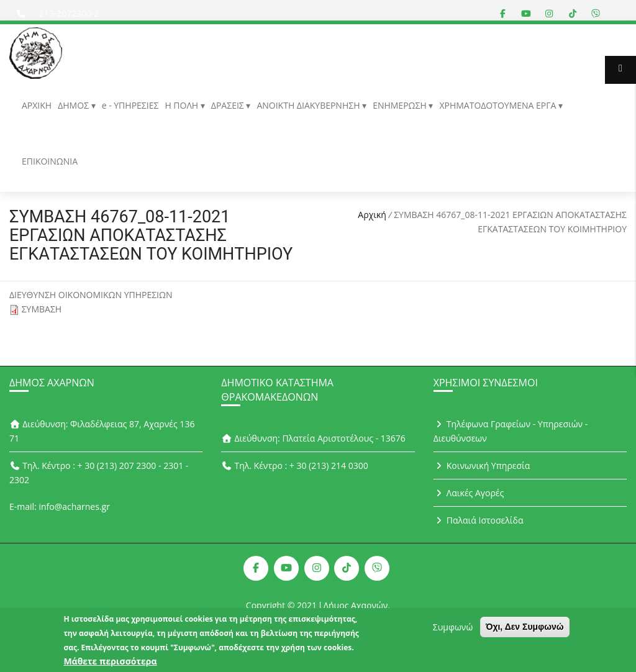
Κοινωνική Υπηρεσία (482, 465)
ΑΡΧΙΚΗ (37, 105)
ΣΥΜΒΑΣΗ (42, 309)
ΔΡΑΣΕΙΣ (229, 105)
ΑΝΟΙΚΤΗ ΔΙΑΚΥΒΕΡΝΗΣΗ (309, 105)
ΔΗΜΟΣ (74, 105)
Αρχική (372, 215)
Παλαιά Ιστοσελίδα (479, 520)
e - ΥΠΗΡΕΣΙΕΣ (130, 105)
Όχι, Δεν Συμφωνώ (525, 631)
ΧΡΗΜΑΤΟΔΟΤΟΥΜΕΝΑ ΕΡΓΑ (499, 105)
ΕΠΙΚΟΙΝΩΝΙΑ (50, 161)
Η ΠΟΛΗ (182, 105)
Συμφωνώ (453, 631)
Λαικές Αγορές (469, 493)
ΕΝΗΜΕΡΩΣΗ (401, 105)
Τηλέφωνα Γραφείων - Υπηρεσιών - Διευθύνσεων (511, 431)
